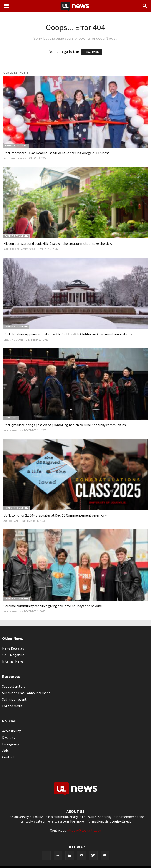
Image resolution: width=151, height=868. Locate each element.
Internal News (13, 661)
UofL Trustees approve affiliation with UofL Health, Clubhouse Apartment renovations (68, 334)
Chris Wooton (13, 340)
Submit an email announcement (26, 693)
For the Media (12, 706)
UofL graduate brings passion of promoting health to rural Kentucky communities (65, 425)
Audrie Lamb (11, 521)
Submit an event (14, 699)
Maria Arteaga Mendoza (19, 249)
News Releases (13, 648)
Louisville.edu (121, 821)
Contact (8, 757)
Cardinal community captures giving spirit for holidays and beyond (53, 606)
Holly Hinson (12, 431)
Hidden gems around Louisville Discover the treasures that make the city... (58, 243)
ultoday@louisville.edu (84, 830)
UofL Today (11, 417)
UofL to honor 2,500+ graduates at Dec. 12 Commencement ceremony (55, 515)
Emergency (11, 744)
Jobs (6, 750)
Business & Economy (16, 145)
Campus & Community (16, 236)
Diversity (9, 737)
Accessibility (11, 731)
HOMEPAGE (91, 52)
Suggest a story (14, 686)
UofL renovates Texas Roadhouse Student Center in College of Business (56, 153)
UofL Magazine (13, 655)
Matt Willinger (14, 159)
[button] (145, 6)
